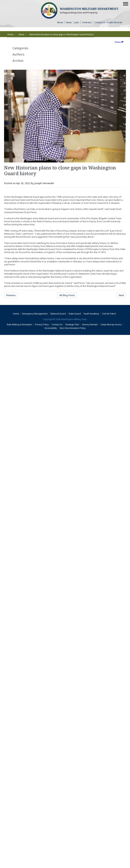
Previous (11, 296)
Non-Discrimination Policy (73, 329)
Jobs (77, 22)
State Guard (75, 314)
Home (10, 34)
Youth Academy (91, 314)
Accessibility (51, 329)
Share (119, 42)
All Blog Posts (67, 296)
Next (121, 296)
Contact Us (57, 325)
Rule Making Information (20, 325)
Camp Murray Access (112, 325)
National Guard (58, 314)
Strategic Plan (72, 325)
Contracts (87, 22)
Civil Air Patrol (110, 314)
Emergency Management (35, 314)
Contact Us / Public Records (108, 22)
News (69, 22)
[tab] (32, 48)
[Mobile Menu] (126, 4)
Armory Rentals (90, 325)
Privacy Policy (42, 325)
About (61, 22)
